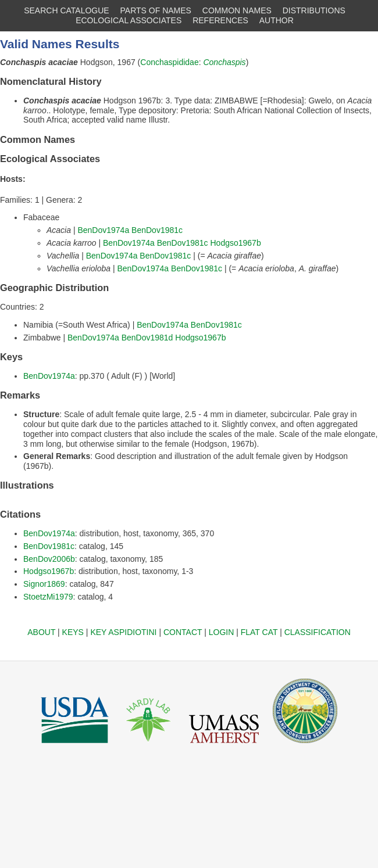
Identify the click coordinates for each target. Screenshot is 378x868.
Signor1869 (44, 584)
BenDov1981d (147, 338)
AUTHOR (277, 20)
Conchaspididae (169, 62)
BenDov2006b (49, 559)
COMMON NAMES (237, 10)
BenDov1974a (103, 230)
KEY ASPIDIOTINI (123, 632)
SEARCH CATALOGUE (67, 10)
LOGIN (222, 632)
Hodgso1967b (236, 243)
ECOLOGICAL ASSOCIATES (129, 20)
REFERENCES (220, 20)
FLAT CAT (259, 632)
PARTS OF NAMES (156, 10)
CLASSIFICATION (318, 632)
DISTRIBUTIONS (314, 10)
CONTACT (183, 632)
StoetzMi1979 (48, 597)
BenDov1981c (157, 230)
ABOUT (41, 632)
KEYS (73, 632)
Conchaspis (224, 62)
